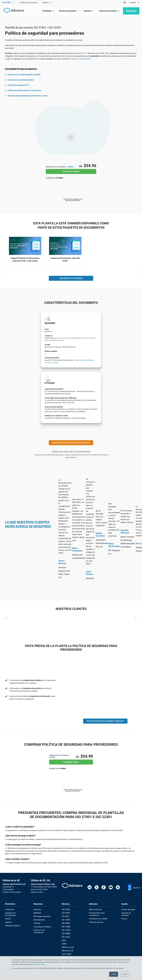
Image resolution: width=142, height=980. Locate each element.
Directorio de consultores (38, 931)
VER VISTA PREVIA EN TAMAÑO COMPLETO (105, 721)
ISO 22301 (66, 936)
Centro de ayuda (128, 910)
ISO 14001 (66, 919)
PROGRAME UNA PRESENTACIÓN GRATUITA (71, 443)
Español (71, 167)
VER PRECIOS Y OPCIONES (71, 279)
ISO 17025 (66, 929)
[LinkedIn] (90, 888)
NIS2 (63, 940)
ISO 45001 (66, 923)
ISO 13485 (66, 926)
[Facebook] (104, 888)
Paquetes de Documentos (10, 914)
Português (55, 363)
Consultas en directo (42, 926)
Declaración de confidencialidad (19, 80)
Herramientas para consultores (96, 914)
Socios (124, 918)
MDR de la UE (67, 950)
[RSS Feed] (118, 888)
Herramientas (39, 919)
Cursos (8, 918)
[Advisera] (13, 11)
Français (48, 363)
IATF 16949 (66, 953)
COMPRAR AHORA (71, 762)
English (77, 361)
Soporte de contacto (126, 914)
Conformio (9, 910)
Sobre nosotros (95, 910)
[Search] (125, 3)
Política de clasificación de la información (23, 90)
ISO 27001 (66, 910)
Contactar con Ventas (97, 918)
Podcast (37, 923)
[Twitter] (97, 888)
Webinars (37, 913)
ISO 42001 (66, 913)
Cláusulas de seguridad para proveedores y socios (26, 96)
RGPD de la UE (67, 946)
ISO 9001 (65, 916)
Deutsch (83, 361)
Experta (8, 922)
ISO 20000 (66, 933)
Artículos (37, 910)
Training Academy (12, 925)
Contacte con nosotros (28, 3)
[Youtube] (111, 888)
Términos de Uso (95, 922)
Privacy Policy (40, 965)
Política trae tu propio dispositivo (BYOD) (23, 75)
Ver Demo (131, 11)
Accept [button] (114, 974)
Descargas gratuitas (41, 916)
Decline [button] (125, 974)
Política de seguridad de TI (81, 59)
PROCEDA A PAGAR (71, 171)
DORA (64, 943)
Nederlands (90, 361)
